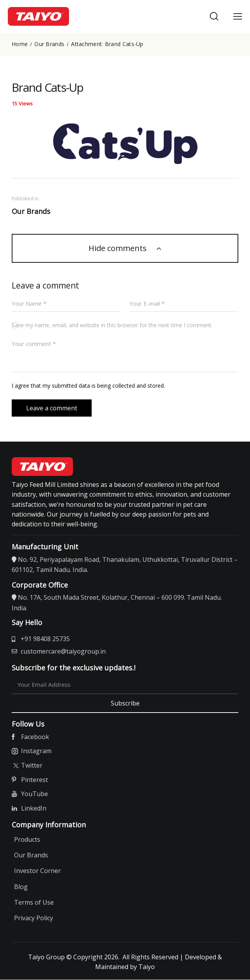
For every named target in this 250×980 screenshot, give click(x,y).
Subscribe (125, 703)
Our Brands (49, 44)
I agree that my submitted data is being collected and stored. (88, 386)
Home (20, 44)
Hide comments (119, 249)
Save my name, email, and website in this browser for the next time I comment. (112, 325)
